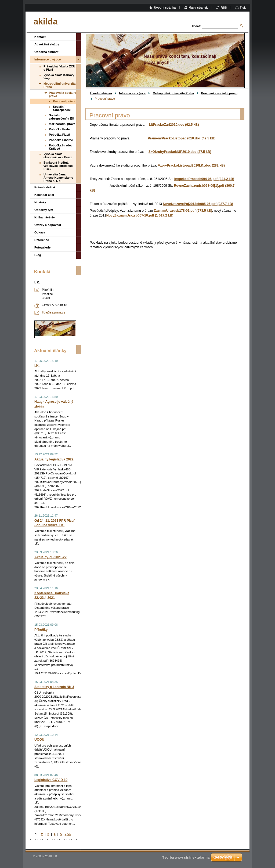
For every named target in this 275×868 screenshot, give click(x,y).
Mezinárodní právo (62, 124)
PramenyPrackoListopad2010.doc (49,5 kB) (182, 138)
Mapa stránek (198, 8)
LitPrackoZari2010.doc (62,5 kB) (174, 125)
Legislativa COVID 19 (51, 780)
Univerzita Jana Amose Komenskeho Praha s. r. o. (58, 178)
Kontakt (40, 37)
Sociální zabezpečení (62, 108)
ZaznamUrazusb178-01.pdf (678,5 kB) (183, 211)
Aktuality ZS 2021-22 (50, 557)
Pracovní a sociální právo (219, 93)
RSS (224, 8)
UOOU (39, 740)
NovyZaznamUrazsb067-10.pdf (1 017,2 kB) (140, 215)
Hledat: (196, 26)
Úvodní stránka (101, 93)
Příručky (41, 630)
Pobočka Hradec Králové (61, 147)
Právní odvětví (45, 187)
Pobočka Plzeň (59, 135)
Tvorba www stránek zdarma (186, 857)
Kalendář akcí (44, 195)
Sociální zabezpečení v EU (61, 117)
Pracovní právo (64, 101)
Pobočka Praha (60, 129)
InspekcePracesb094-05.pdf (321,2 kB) (204, 179)
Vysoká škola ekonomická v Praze (58, 156)
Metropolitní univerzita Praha (173, 93)
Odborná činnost (46, 52)
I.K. (37, 366)
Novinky (40, 202)
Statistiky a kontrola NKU (54, 687)
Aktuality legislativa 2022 (54, 459)
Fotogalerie (42, 247)
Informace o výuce (132, 93)
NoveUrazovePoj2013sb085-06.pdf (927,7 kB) (198, 204)
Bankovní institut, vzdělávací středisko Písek (58, 166)
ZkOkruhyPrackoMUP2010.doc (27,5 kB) (180, 152)
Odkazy (40, 232)
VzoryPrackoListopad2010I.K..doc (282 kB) (191, 165)
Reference (42, 240)
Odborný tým (44, 210)
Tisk (243, 8)
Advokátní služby (47, 44)
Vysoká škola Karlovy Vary (59, 77)
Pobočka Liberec (61, 140)
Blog (38, 255)
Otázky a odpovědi (48, 225)
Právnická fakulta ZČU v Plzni (59, 68)
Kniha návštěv (45, 217)
